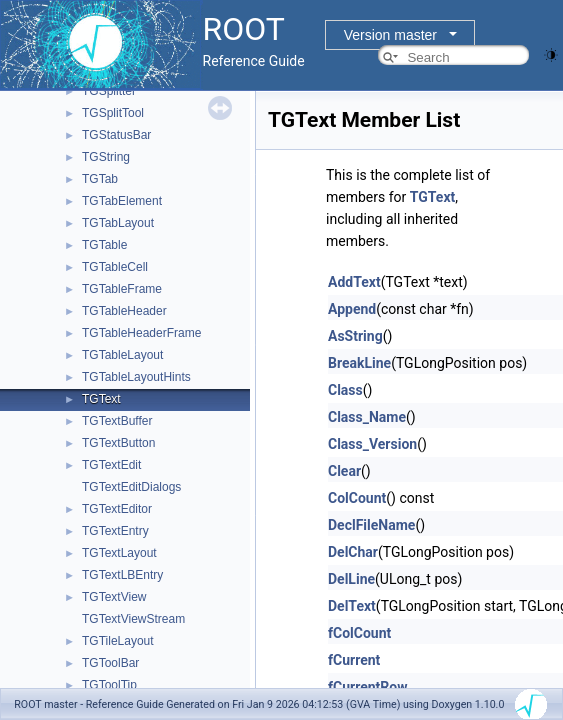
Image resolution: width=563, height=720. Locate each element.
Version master (390, 35)
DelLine (351, 579)
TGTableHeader (124, 311)
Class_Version (372, 444)
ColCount (357, 498)
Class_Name (367, 417)
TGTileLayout (118, 641)
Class (345, 390)
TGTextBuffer (117, 421)
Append (352, 309)
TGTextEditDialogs (131, 487)
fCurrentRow (367, 687)
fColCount (359, 633)
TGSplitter (109, 91)
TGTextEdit (111, 465)
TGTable (104, 245)
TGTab (100, 179)
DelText (352, 606)
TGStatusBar (116, 135)
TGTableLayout (122, 355)
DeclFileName (371, 525)
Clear (344, 471)
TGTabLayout (118, 223)
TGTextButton (118, 443)
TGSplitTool (113, 113)
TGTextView (114, 597)
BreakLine (359, 363)
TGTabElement (122, 201)
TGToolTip (109, 685)
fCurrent (354, 660)
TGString (106, 157)
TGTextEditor (117, 509)
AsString (355, 336)
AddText (354, 282)
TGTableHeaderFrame (141, 333)
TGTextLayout (119, 553)
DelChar (353, 552)
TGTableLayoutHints (136, 377)
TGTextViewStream (133, 619)
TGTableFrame (122, 289)
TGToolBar (110, 663)
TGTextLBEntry (122, 575)
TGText (101, 399)
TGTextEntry (115, 531)
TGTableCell (115, 267)
